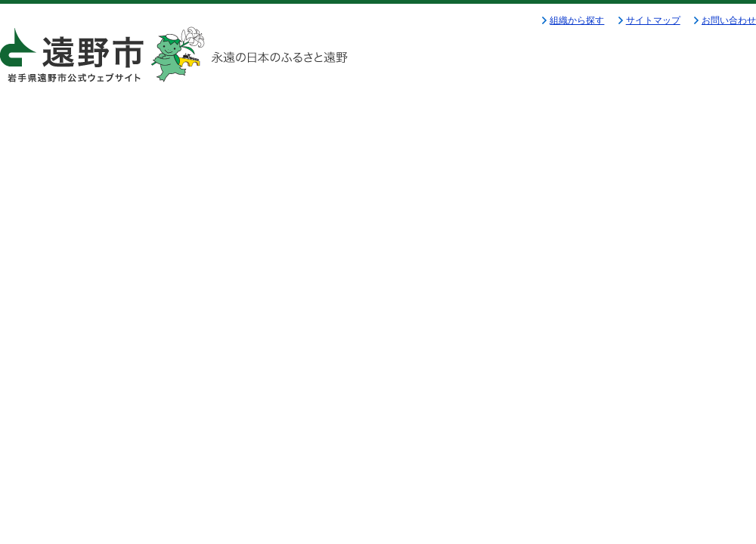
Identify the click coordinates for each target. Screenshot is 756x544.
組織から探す (577, 20)
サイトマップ (653, 20)
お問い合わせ (729, 20)
